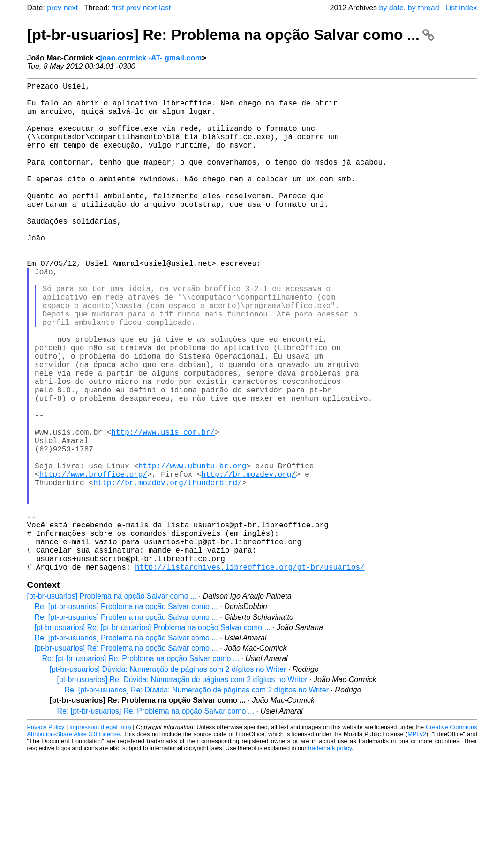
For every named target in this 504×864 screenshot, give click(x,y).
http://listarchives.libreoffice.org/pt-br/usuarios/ (250, 676)
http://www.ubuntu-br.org (192, 552)
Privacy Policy (46, 836)
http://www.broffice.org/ (93, 562)
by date (391, 8)
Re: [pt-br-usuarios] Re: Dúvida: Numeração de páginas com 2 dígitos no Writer (197, 799)
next (71, 8)
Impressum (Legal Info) (100, 836)
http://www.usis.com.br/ (163, 511)
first (118, 8)
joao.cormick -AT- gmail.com (151, 58)
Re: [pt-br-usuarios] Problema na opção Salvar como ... (126, 715)
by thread (424, 8)
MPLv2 (417, 843)
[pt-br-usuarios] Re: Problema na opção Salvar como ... (231, 35)
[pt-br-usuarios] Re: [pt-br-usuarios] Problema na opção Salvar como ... (153, 736)
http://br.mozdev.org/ (248, 562)
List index (461, 8)
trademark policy (330, 857)
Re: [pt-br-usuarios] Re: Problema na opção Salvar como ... (141, 767)
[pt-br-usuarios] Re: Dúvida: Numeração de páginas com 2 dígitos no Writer (182, 788)
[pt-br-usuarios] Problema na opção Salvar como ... (112, 705)
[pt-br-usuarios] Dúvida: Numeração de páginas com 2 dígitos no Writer (168, 778)
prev (54, 8)
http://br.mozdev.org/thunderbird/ (168, 572)
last (165, 8)
